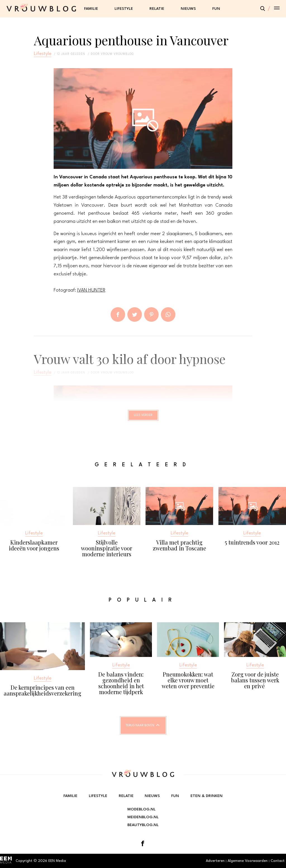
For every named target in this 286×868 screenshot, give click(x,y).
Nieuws (188, 9)
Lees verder (143, 418)
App (168, 314)
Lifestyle (124, 9)
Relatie (157, 9)
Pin (151, 314)
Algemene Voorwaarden (248, 861)
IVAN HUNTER (91, 290)
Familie (91, 9)
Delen (118, 314)
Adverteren (215, 861)
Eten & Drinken (207, 796)
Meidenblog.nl (143, 817)
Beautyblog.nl (143, 825)
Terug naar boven (140, 731)
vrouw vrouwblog (117, 54)
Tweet (135, 314)
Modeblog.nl (141, 809)
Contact (278, 861)
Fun (216, 9)
